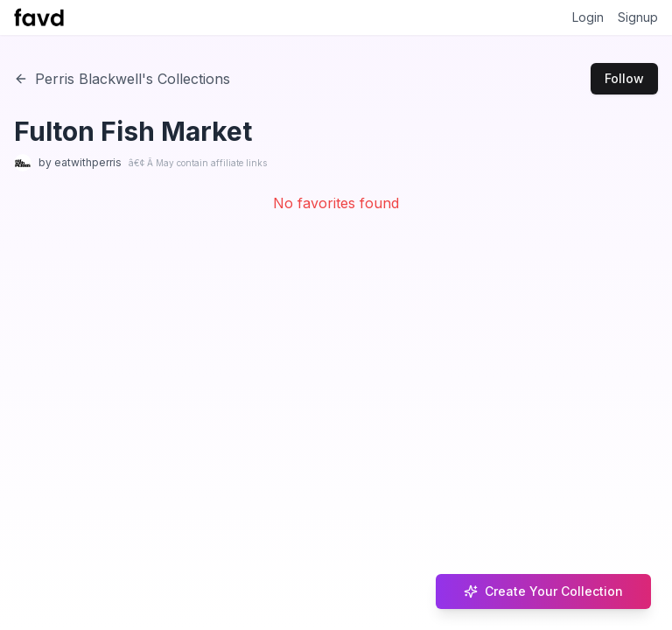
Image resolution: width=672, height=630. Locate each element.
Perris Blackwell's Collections (122, 79)
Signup (638, 17)
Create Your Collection (543, 591)
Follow (624, 78)
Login (588, 17)
